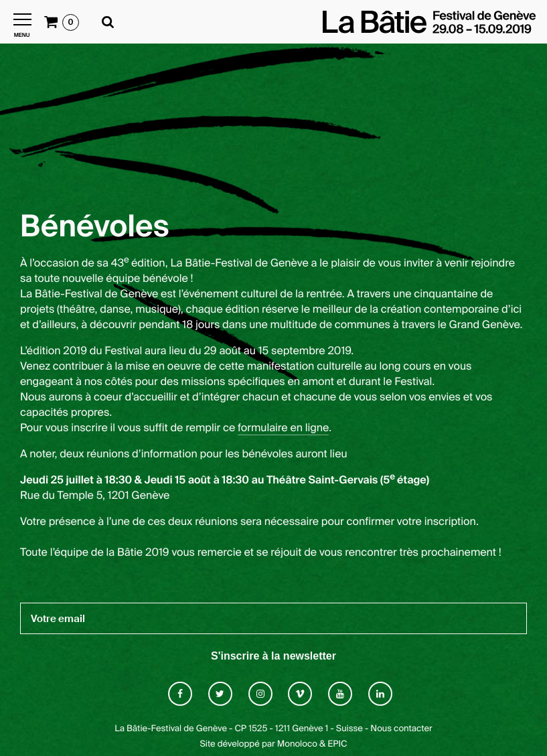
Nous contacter (401, 729)
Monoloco (297, 744)
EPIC (337, 744)
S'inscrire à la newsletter (273, 656)
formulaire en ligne (283, 428)
